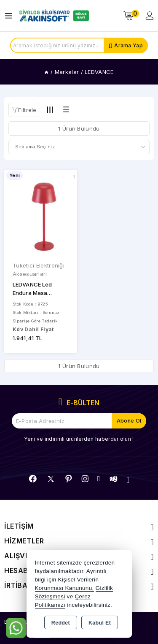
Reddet (61, 623)
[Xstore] (53, 16)
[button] (24, 110)
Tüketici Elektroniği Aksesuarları (39, 270)
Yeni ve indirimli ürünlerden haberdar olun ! (79, 439)
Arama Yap (129, 45)
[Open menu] (11, 16)
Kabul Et (100, 623)
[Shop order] (79, 147)
